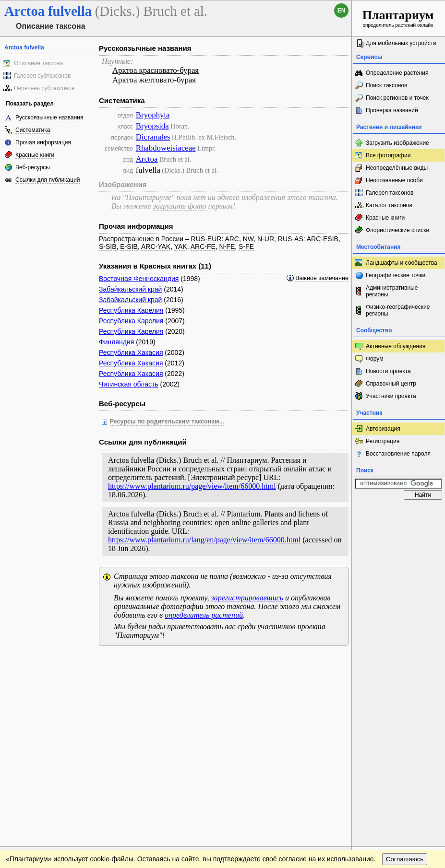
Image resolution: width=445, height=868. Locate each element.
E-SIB (129, 246)
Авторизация (383, 429)
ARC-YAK (156, 246)
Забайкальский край (130, 289)
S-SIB (108, 246)
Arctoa (147, 159)
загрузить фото (180, 206)
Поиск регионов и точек (397, 98)
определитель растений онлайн (398, 18)
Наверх (337, 663)
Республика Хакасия (131, 352)
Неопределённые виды (397, 168)
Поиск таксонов (387, 85)
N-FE (227, 246)
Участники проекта (391, 396)
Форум (374, 359)
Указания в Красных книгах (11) (155, 266)
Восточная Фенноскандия (139, 279)
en (342, 11)
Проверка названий (392, 110)
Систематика (33, 130)
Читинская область (129, 384)
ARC (232, 239)
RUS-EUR (206, 239)
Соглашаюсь (405, 682)
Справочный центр (391, 384)
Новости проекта (388, 371)
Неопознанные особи (394, 180)
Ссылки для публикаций (48, 180)
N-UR (266, 239)
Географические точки (396, 275)
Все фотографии (388, 155)
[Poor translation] (35, 733)
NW (248, 239)
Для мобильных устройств (401, 43)
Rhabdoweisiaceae (166, 148)
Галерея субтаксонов (42, 76)
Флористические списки (397, 230)
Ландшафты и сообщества (402, 263)
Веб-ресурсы (33, 167)
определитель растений (204, 615)
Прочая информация (43, 142)
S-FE (246, 246)
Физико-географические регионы (398, 310)
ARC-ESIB (323, 239)
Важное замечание (322, 278)
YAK (181, 246)
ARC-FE (203, 246)
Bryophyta (153, 115)
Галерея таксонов (390, 193)
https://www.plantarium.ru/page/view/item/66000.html (192, 486)
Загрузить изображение (397, 143)
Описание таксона (38, 63)
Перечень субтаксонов (44, 88)
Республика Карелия (131, 310)
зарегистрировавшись (247, 598)
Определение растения (397, 73)
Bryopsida (152, 126)
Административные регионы (392, 291)
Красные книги (35, 155)
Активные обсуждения (396, 346)
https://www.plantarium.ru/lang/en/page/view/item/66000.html (204, 540)
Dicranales (153, 137)
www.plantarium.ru (399, 663)
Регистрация (383, 441)
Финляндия (116, 342)
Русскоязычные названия (49, 117)
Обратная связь (73, 663)
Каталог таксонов (389, 205)
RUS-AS (291, 239)
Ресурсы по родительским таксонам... (167, 422)
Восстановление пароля (398, 454)
